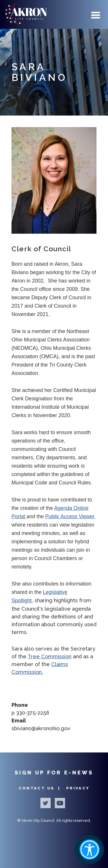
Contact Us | (40, 788)
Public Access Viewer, (70, 516)
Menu (96, 15)
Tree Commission (50, 656)
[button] (54, 180)
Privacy (78, 788)
